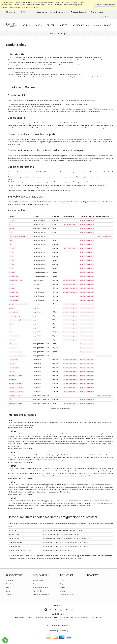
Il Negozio (9, 580)
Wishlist (63, 591)
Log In (62, 580)
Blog (8, 587)
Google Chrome (14, 534)
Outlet (64, 25)
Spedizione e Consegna (41, 587)
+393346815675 (97, 617)
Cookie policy (54, 631)
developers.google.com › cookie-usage (21, 428)
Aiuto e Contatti (38, 580)
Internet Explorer (14, 538)
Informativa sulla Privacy (41, 595)
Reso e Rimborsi (97, 12)
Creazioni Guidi (81, 25)
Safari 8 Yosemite (14, 546)
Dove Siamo (10, 584)
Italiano (11, 12)
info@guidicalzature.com (64, 617)
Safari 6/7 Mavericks (15, 542)
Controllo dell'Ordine (67, 595)
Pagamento (37, 584)
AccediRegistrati (104, 17)
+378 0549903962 (40, 12)
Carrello (63, 587)
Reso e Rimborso (39, 591)
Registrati (63, 584)
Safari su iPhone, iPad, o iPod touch (20, 550)
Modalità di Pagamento (59, 12)
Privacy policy (64, 631)
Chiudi (99, 5)
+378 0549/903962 (83, 617)
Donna (26, 25)
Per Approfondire (109, 5)
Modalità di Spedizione (79, 12)
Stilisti (51, 25)
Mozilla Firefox (13, 530)
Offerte (8, 595)
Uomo (38, 25)
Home (52, 34)
